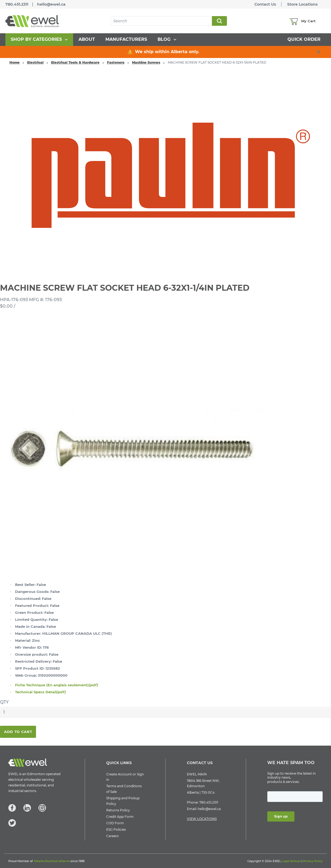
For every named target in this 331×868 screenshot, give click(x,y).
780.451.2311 (17, 4)
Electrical (35, 62)
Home (15, 62)
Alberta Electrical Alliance (52, 861)
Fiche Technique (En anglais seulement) (57, 685)
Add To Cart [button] (18, 732)
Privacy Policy (313, 861)
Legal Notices (291, 861)
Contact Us (265, 4)
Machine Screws (146, 62)
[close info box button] (319, 52)
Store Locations (302, 4)
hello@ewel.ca (51, 4)
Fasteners (116, 62)
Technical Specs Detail (40, 692)
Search (219, 21)
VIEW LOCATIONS (202, 819)
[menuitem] (39, 40)
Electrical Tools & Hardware (75, 62)
